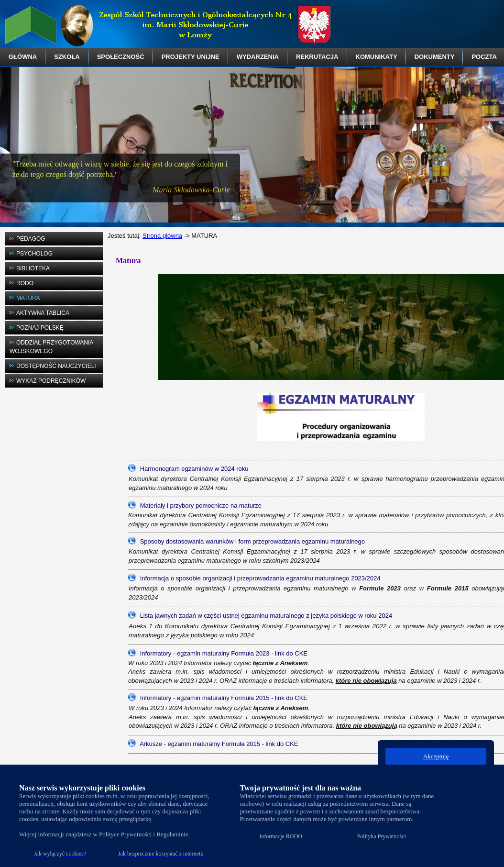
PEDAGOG (31, 239)
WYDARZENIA (258, 57)
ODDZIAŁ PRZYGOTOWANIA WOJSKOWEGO (51, 347)
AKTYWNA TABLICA (43, 313)
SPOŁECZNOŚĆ (121, 57)
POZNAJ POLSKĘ (40, 328)
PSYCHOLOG (34, 254)
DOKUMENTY (435, 57)
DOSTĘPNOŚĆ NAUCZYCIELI (56, 366)
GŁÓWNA (23, 57)
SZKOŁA (67, 57)
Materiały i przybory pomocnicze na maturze (201, 506)
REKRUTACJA (317, 57)
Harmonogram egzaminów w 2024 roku (194, 469)
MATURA (28, 298)
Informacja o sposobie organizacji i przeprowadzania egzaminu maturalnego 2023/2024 (260, 578)
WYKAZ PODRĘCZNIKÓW (51, 381)
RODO (25, 283)
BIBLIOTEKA (33, 268)
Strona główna (162, 236)
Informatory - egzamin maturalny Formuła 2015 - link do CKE (224, 698)
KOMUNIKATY (377, 57)
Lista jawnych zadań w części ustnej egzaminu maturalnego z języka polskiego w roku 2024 (266, 615)
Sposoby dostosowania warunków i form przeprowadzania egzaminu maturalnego (252, 541)
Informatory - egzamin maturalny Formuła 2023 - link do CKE (224, 653)
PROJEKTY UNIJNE (191, 57)
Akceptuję (436, 756)
